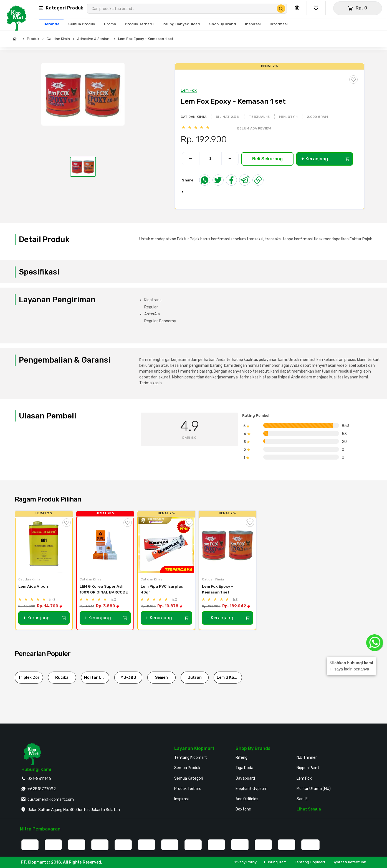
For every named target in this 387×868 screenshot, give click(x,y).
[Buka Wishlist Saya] (317, 8)
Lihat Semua (309, 809)
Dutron (195, 678)
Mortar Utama (97, 678)
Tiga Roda (244, 768)
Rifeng (241, 758)
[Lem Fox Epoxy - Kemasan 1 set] (228, 545)
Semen (161, 678)
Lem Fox (304, 778)
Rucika (62, 678)
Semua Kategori (189, 778)
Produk (33, 39)
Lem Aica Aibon (33, 586)
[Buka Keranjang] (358, 8)
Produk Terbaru (188, 789)
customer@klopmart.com (51, 800)
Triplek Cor (29, 678)
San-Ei (303, 799)
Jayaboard (245, 778)
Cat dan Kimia (58, 39)
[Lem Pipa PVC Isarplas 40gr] (166, 545)
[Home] (16, 39)
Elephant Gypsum (251, 789)
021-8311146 (39, 779)
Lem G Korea (229, 678)
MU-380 (128, 678)
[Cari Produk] (281, 9)
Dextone (243, 809)
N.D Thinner (307, 758)
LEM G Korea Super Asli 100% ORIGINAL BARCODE (104, 589)
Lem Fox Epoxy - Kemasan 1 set (146, 39)
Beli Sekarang (267, 159)
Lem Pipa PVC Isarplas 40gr (162, 589)
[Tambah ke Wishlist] (67, 523)
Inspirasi (181, 799)
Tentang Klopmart (191, 758)
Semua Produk (187, 768)
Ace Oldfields (247, 799)
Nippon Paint (308, 768)
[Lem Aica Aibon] (44, 545)
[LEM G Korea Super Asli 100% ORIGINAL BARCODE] (105, 545)
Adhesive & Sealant (94, 39)
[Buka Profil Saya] (299, 8)
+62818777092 (42, 789)
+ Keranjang (325, 159)
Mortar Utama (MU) (314, 789)
